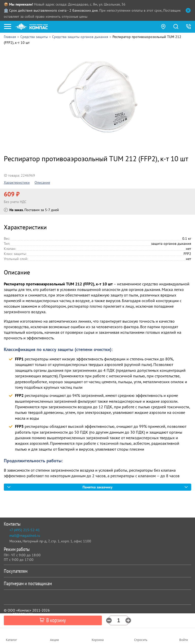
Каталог (11, 640)
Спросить (141, 640)
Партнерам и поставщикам (96, 583)
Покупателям (96, 571)
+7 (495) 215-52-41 (25, 530)
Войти (184, 640)
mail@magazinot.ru (25, 536)
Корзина (98, 640)
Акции (54, 640)
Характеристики (17, 182)
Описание (42, 182)
